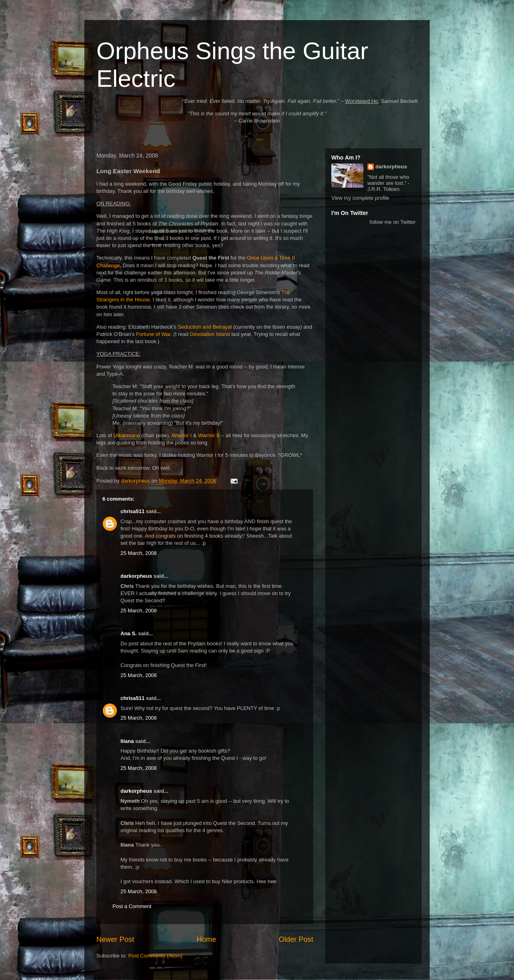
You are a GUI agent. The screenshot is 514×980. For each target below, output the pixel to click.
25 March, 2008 (139, 553)
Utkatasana (127, 435)
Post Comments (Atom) (156, 956)
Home (207, 939)
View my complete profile (360, 198)
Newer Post (115, 939)
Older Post (296, 939)
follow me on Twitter (393, 222)
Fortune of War (153, 334)
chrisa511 (133, 511)
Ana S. (128, 633)
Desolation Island (210, 334)
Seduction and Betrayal (205, 327)
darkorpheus (136, 576)
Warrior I (182, 435)
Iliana (127, 741)
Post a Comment (132, 906)
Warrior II (209, 435)
